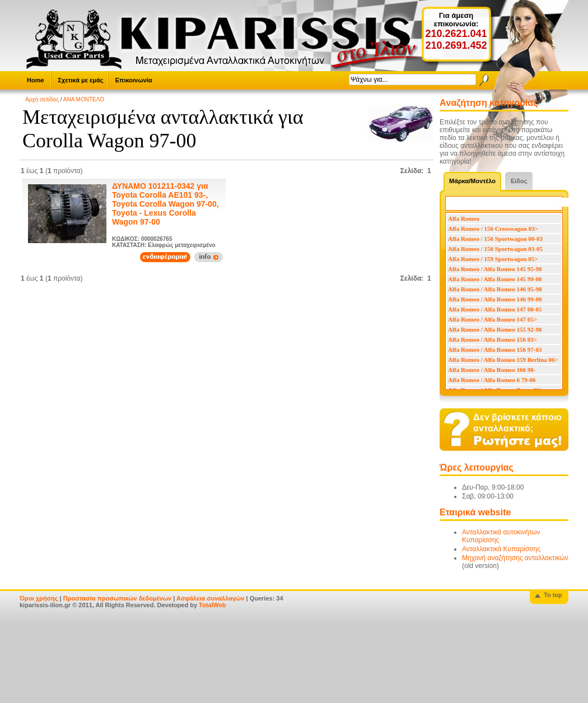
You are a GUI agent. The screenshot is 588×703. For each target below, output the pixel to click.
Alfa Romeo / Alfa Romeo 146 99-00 (495, 299)
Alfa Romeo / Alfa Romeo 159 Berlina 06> (503, 360)
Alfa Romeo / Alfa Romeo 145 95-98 (495, 269)
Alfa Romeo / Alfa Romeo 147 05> (493, 319)
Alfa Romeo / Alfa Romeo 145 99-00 (495, 279)
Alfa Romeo (464, 218)
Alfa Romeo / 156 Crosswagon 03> (493, 229)
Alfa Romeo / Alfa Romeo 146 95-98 (495, 289)
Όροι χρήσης (39, 598)
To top (553, 595)
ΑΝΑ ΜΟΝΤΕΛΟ (84, 99)
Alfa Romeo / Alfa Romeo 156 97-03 (495, 350)
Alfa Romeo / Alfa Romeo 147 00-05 (495, 309)
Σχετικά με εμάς (80, 80)
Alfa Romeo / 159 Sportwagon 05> (493, 259)
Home (36, 80)
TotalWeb (212, 605)
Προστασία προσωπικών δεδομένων (117, 598)
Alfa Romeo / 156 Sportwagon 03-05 (495, 249)
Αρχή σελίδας (42, 99)
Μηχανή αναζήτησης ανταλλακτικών (515, 558)
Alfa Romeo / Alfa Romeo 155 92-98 (495, 329)
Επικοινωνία (134, 80)
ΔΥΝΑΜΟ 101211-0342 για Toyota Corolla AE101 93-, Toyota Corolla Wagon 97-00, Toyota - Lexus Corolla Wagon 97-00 (165, 204)
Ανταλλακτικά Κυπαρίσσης (501, 549)
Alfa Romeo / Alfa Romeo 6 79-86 (492, 380)
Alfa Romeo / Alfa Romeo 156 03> (493, 339)
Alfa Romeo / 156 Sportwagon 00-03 (495, 239)
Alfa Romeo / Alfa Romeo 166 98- (492, 370)
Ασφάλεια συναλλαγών (211, 598)
